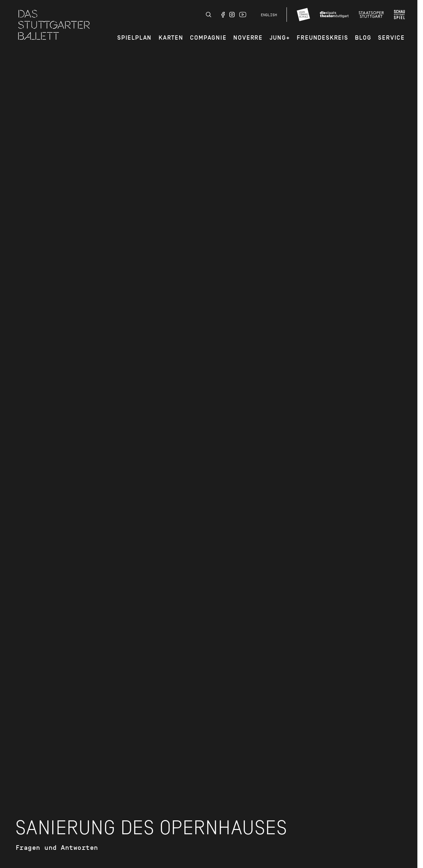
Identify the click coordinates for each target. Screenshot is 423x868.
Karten (171, 38)
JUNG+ (280, 38)
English (269, 15)
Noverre (248, 38)
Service (391, 38)
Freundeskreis (322, 38)
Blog (363, 38)
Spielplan (135, 38)
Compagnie (208, 38)
